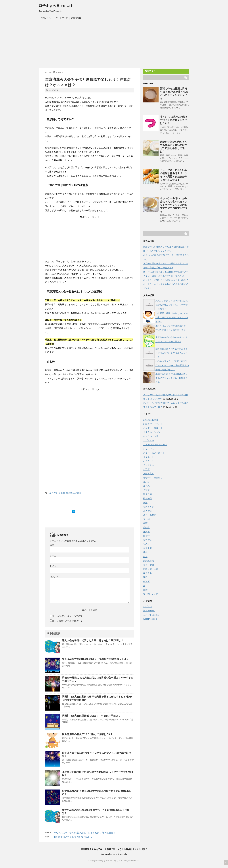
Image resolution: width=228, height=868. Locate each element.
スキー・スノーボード (154, 453)
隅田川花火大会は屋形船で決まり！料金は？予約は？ (91, 716)
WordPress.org (150, 619)
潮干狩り (148, 536)
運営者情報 (76, 18)
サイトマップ (62, 18)
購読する (150, 71)
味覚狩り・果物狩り (153, 478)
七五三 (146, 469)
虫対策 (146, 581)
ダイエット (149, 457)
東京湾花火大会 (74, 493)
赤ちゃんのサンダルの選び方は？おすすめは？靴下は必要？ (85, 833)
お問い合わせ (47, 18)
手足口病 (148, 494)
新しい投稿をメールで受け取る (67, 621)
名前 (52, 545)
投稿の (149, 611)
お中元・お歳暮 (151, 420)
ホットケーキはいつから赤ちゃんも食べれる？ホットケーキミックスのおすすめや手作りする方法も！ (174, 205)
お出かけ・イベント (153, 424)
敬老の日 (148, 498)
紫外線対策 (149, 561)
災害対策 (148, 540)
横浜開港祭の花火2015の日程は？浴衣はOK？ (87, 734)
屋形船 (62, 493)
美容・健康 (149, 565)
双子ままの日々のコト (56, 6)
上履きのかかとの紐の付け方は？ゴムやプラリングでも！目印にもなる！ (172, 378)
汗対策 (146, 532)
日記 (145, 503)
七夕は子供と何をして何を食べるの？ (73, 837)
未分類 (146, 519)
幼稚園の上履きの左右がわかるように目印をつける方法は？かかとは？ (172, 353)
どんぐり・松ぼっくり (154, 428)
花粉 (145, 577)
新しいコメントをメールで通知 (67, 616)
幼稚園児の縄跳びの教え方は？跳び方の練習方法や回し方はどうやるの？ (172, 317)
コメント (54, 577)
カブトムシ (149, 440)
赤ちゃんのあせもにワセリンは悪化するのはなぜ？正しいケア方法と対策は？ (172, 305)
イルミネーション (152, 432)
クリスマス (149, 449)
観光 (145, 590)
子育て (146, 490)
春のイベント (150, 507)
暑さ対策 (148, 511)
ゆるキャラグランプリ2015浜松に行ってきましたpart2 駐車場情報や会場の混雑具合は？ (172, 365)
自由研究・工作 (151, 569)
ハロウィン (149, 461)
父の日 (146, 544)
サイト (53, 566)
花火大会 (54, 493)
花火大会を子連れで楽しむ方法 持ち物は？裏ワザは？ (94, 640)
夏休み (146, 486)
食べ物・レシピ (151, 594)
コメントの (151, 615)
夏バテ (146, 482)
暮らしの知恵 (150, 515)
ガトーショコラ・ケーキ (155, 445)
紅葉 (145, 556)
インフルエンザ (151, 436)
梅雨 (145, 523)
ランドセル (149, 465)
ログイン (148, 606)
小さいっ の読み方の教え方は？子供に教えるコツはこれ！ (174, 120)
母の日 (146, 527)
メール (53, 556)
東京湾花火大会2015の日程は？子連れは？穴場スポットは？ (95, 659)
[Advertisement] (114, 45)
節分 (145, 552)
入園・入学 (149, 474)
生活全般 (148, 548)
